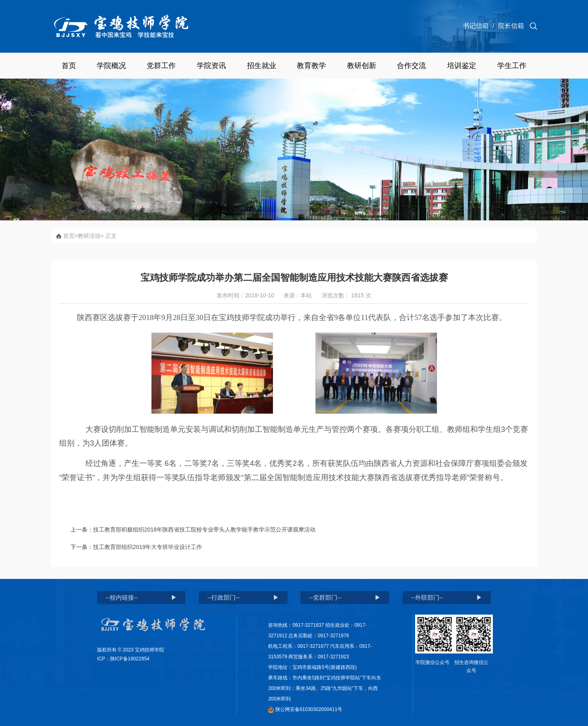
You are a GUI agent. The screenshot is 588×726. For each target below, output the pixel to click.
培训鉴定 (462, 66)
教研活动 (89, 236)
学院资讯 (211, 66)
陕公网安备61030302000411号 (305, 709)
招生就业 (262, 66)
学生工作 (512, 66)
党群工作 (161, 66)
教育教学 (311, 66)
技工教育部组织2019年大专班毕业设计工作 (148, 547)
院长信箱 (511, 26)
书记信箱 (476, 26)
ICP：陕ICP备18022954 (123, 659)
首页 (69, 66)
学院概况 (111, 66)
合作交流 (411, 66)
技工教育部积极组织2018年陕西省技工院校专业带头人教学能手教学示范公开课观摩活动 (204, 530)
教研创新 (362, 66)
